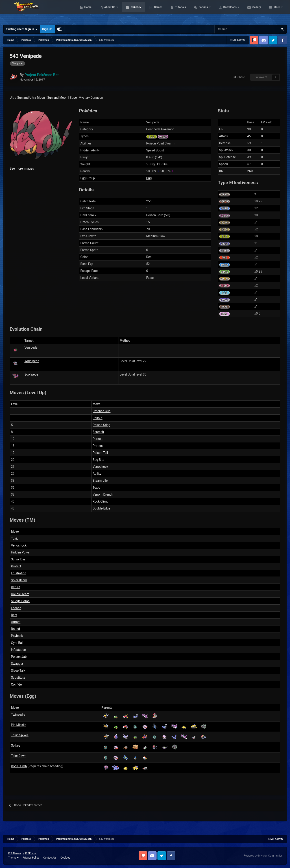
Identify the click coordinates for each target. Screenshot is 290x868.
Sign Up (47, 29)
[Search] (230, 29)
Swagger (17, 664)
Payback (17, 636)
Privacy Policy (31, 858)
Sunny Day (18, 559)
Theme (13, 858)
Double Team (20, 594)
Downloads (252, 11)
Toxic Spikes (20, 735)
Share (239, 77)
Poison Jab (19, 657)
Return (16, 587)
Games (180, 11)
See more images (22, 168)
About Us (131, 11)
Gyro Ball (17, 643)
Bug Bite (98, 460)
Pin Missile (19, 725)
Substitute (18, 678)
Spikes (16, 746)
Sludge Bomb (20, 601)
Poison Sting (101, 425)
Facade (16, 608)
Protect (98, 446)
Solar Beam (19, 580)
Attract (16, 622)
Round (15, 629)
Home (109, 11)
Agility (97, 474)
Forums (225, 11)
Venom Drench (103, 494)
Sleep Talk (18, 671)
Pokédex (157, 11)
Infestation (19, 650)
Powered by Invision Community (263, 856)
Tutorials (202, 11)
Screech (98, 432)
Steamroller (101, 481)
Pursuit (98, 439)
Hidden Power (21, 552)
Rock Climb (101, 501)
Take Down (19, 756)
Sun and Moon (57, 98)
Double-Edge (101, 508)
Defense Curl (102, 411)
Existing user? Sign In (22, 29)
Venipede (31, 348)
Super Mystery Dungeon (86, 98)
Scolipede (31, 374)
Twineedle (18, 715)
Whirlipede (32, 361)
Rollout (98, 418)
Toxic (96, 488)
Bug (149, 178)
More (277, 11)
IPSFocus (31, 853)
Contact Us (50, 858)
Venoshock (100, 467)
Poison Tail (100, 453)
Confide (16, 684)
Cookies (65, 858)
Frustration (19, 573)
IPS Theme (15, 853)
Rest (14, 615)
